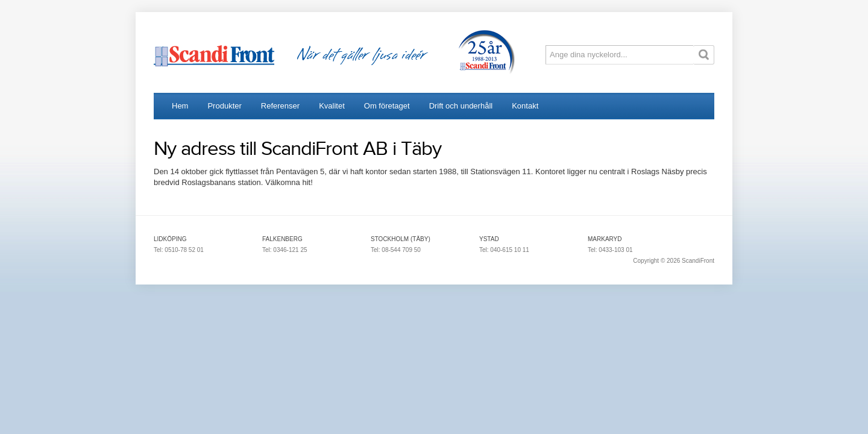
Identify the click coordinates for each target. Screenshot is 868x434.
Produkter (224, 106)
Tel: (159, 250)
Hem (180, 106)
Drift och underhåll (461, 106)
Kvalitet (332, 106)
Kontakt (525, 106)
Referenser (280, 106)
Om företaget (387, 106)
